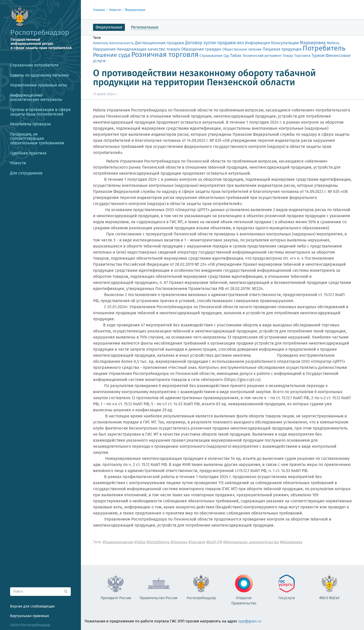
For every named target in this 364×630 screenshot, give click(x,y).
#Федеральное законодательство (251, 542)
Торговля (302, 56)
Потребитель (324, 48)
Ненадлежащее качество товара (148, 49)
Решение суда (112, 55)
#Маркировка (291, 542)
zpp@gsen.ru (250, 621)
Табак (236, 55)
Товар (288, 56)
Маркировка (313, 43)
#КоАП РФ (214, 542)
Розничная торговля (165, 54)
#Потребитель (158, 542)
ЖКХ (240, 43)
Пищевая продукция (282, 49)
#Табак (140, 542)
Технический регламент (262, 56)
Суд (226, 56)
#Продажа (179, 542)
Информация (257, 43)
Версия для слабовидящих (32, 606)
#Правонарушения (118, 542)
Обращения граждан (201, 49)
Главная (99, 10)
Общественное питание (242, 49)
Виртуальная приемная (30, 616)
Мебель (333, 43)
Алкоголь (101, 43)
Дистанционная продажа (160, 43)
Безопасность (122, 43)
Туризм (318, 55)
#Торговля (197, 542)
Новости (115, 10)
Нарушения (104, 49)
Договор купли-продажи (210, 43)
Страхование (211, 56)
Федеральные (135, 10)
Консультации (285, 43)
